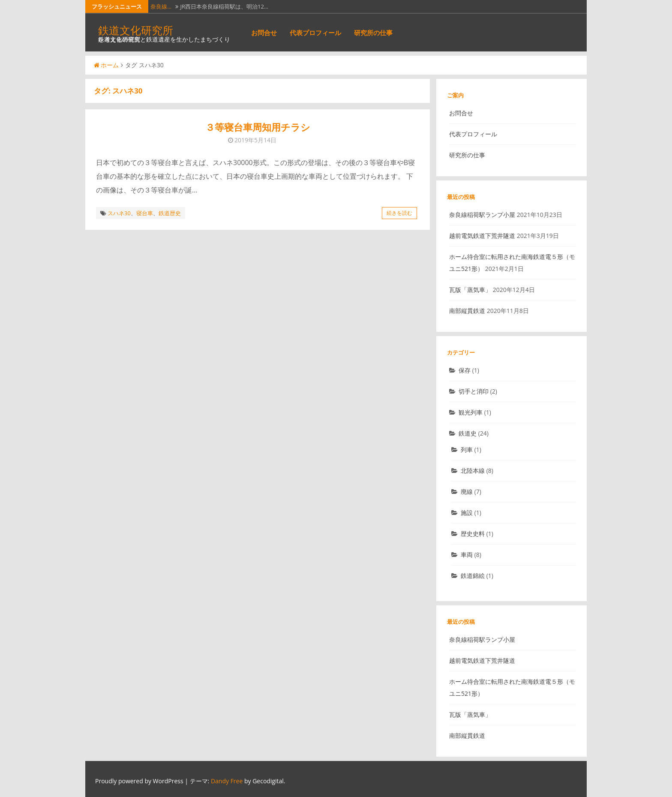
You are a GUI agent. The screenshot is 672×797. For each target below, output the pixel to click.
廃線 (467, 492)
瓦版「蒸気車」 (470, 290)
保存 (465, 370)
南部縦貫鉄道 (467, 311)
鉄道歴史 (170, 213)
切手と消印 (474, 391)
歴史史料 (473, 534)
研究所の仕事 (373, 33)
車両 (467, 555)
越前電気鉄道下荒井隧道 (482, 236)
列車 (467, 450)
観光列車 (471, 412)
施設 (467, 513)
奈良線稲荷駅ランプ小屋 (482, 215)
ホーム (106, 65)
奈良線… (161, 6)
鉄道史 (468, 433)
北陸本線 (473, 471)
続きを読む (399, 213)
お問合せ (264, 33)
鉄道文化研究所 (136, 30)
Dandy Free (227, 781)
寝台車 (145, 213)
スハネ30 (119, 213)
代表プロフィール (315, 33)
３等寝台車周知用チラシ (258, 127)
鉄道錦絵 (473, 576)
